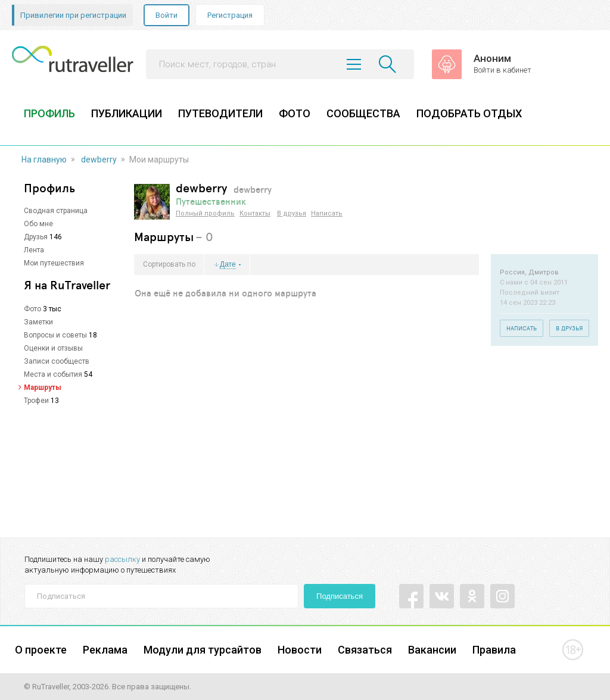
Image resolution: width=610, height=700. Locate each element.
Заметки (38, 322)
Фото (32, 309)
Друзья (36, 237)
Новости (300, 650)
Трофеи (36, 401)
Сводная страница (56, 211)
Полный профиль (205, 213)
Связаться (365, 650)
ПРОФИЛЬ (49, 113)
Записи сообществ (57, 361)
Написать (327, 213)
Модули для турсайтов (203, 650)
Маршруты (43, 387)
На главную (44, 160)
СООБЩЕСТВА (363, 113)
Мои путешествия (54, 263)
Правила (494, 650)
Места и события (53, 374)
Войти (166, 15)
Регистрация (230, 15)
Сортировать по (169, 264)
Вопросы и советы (55, 335)
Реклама (105, 650)
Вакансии (432, 650)
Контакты (255, 213)
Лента (34, 250)
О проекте (41, 650)
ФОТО (295, 113)
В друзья (292, 213)
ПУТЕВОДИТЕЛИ (220, 113)
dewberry (99, 160)
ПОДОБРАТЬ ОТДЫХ (469, 113)
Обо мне (38, 224)
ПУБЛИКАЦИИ (127, 113)
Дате (228, 265)
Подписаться (340, 596)
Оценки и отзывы (53, 348)
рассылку (122, 559)
